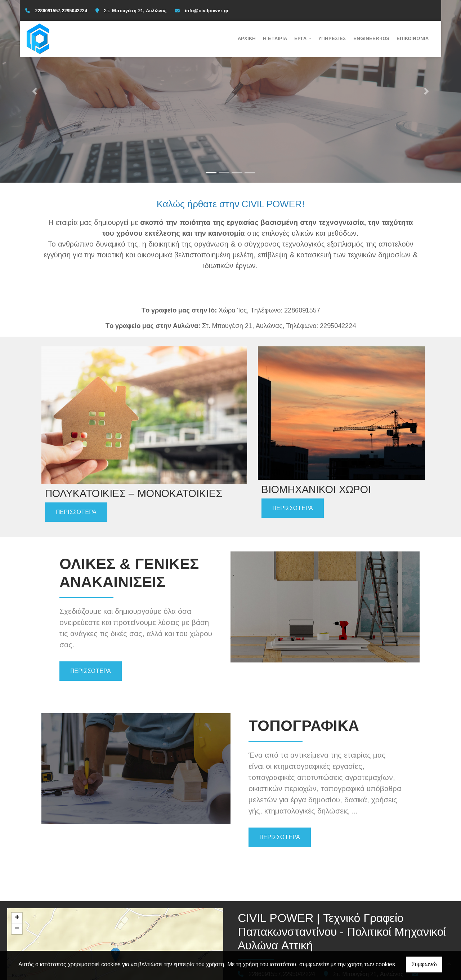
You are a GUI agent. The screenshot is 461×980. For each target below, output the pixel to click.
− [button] (17, 885)
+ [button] (17, 874)
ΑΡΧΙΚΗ (247, 38)
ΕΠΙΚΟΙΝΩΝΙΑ (413, 38)
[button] (35, 91)
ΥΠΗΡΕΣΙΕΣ (332, 38)
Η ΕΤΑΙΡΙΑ (275, 38)
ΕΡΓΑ (301, 38)
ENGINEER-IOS (371, 38)
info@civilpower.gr (207, 11)
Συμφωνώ (424, 964)
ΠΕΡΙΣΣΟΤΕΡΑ (76, 465)
